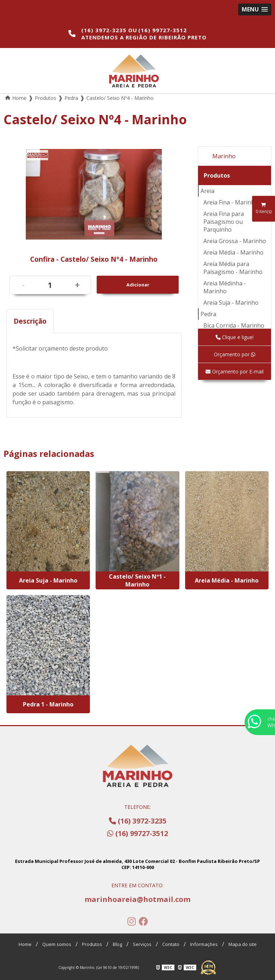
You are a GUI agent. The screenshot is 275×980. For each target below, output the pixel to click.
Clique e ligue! (235, 337)
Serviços (142, 944)
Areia (208, 191)
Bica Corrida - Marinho (234, 325)
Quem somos (57, 944)
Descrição (30, 321)
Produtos (217, 175)
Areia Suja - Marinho (231, 303)
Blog (117, 944)
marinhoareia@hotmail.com (137, 899)
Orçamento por (235, 354)
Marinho (224, 156)
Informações (204, 944)
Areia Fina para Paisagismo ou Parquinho (224, 222)
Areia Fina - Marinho (231, 202)
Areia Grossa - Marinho (235, 241)
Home (25, 944)
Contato (171, 944)
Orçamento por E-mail (235, 371)
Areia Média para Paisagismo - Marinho (233, 268)
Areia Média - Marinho (233, 252)
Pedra (208, 314)
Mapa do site (243, 944)
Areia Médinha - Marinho (225, 287)
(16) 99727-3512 (163, 30)
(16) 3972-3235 (105, 30)
